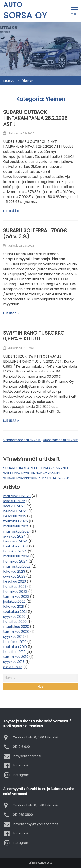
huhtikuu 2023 (15, 587)
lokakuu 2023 (14, 571)
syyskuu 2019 (14, 637)
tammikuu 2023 (16, 597)
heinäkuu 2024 (15, 541)
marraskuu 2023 (17, 566)
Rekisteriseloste (40, 863)
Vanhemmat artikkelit (22, 440)
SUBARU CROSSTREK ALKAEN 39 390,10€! (37, 478)
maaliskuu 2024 (16, 556)
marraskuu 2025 (17, 496)
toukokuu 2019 (15, 647)
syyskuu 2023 (14, 576)
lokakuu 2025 (14, 501)
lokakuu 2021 (14, 606)
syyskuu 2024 (14, 536)
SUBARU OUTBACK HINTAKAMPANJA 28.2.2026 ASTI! (35, 118)
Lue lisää (11, 211)
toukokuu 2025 (16, 521)
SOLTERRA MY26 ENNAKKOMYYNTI (31, 473)
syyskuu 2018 (14, 662)
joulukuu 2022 (14, 602)
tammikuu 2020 (16, 632)
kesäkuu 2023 (15, 581)
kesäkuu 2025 (15, 516)
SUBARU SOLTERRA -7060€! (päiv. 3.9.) (36, 233)
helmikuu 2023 (15, 592)
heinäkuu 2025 (15, 511)
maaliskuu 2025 (16, 526)
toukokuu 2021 (15, 612)
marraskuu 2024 (17, 531)
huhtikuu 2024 (15, 551)
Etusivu (9, 81)
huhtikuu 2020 (15, 622)
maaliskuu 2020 (16, 627)
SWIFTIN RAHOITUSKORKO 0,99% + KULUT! (34, 336)
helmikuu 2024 (15, 561)
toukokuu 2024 (16, 546)
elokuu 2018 (13, 667)
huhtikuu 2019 (14, 652)
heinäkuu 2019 (15, 642)
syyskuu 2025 (14, 506)
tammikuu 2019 (16, 657)
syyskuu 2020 (14, 617)
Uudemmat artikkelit (60, 440)
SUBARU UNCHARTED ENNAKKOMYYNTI (36, 468)
